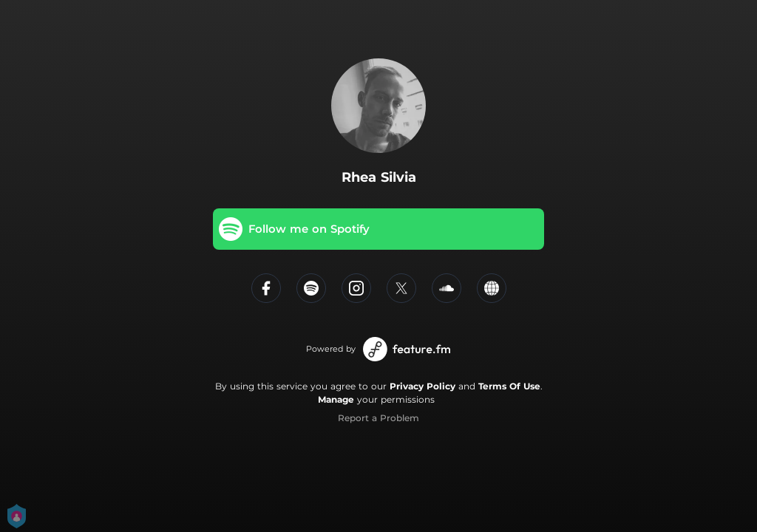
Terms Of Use (509, 386)
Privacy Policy (422, 386)
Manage (336, 399)
